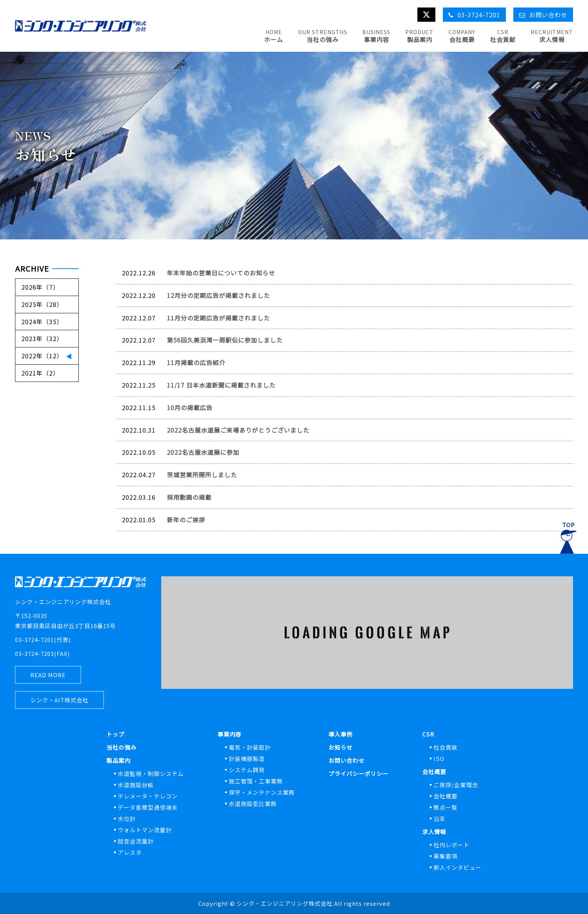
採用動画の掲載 (189, 497)
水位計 (127, 819)
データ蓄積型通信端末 (148, 807)
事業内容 (229, 734)
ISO (439, 758)
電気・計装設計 (250, 747)
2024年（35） (42, 322)
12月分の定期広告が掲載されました (218, 295)
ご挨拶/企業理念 (456, 785)
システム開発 (247, 770)
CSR (428, 734)
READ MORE (48, 675)
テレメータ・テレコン (148, 796)
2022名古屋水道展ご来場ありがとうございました (238, 430)
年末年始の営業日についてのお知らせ (221, 273)
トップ (115, 734)
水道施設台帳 (136, 785)
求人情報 (434, 832)
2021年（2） (40, 373)
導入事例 (340, 734)
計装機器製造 (247, 758)
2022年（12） (42, 356)
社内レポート (451, 845)
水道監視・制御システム (151, 773)
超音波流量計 (136, 841)
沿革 (439, 819)
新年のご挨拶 (186, 520)
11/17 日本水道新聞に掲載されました (221, 385)
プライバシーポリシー (358, 773)
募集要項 (445, 856)
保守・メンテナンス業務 (262, 792)
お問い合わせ (346, 760)
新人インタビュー (457, 867)
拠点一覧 (445, 807)
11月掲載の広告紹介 (196, 362)
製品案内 (118, 760)
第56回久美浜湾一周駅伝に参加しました (225, 340)
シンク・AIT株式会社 (59, 700)
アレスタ (130, 852)
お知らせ (340, 747)
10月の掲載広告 (190, 407)
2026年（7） (40, 287)
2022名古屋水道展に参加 (203, 452)
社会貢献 (445, 747)
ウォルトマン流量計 (145, 830)
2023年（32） (42, 338)
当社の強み (121, 747)
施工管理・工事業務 (256, 781)
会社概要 (434, 772)
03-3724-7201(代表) (43, 640)
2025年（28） (42, 304)
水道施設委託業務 (253, 804)
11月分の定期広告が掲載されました (218, 318)
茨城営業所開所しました (202, 475)
